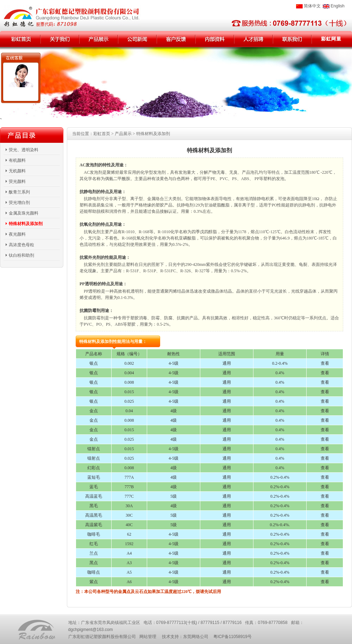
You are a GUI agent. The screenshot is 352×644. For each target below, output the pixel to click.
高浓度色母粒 (21, 245)
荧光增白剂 (19, 203)
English (337, 6)
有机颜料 (17, 160)
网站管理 (148, 637)
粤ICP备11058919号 (232, 637)
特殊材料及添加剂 (26, 224)
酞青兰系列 (19, 192)
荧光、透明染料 (24, 150)
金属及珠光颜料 (24, 213)
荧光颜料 (17, 181)
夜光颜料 (17, 234)
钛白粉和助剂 (21, 255)
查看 (325, 363)
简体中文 (312, 6)
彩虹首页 (102, 134)
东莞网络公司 (196, 637)
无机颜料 (17, 171)
